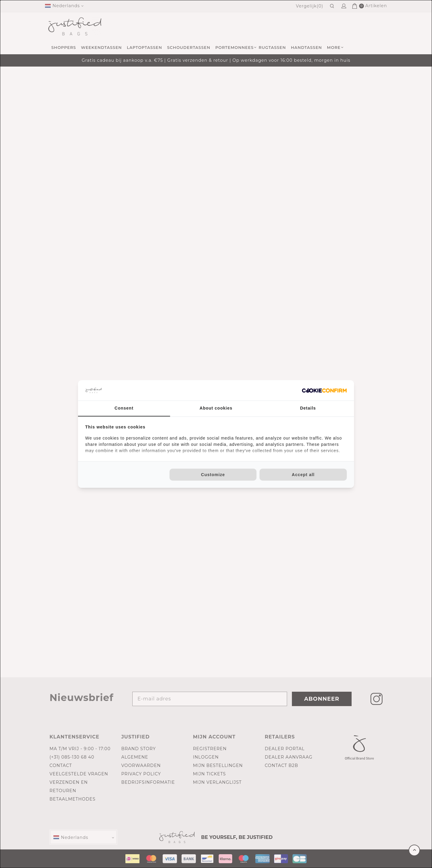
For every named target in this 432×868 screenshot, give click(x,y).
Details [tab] (308, 408)
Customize (213, 475)
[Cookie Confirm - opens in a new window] (324, 391)
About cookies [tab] (216, 408)
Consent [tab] (124, 408)
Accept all (303, 475)
